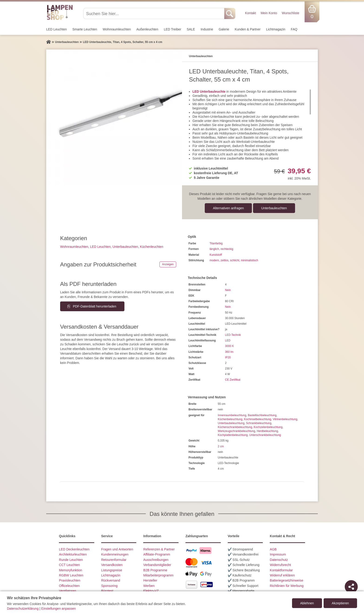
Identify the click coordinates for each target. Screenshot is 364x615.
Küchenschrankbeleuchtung (235, 427)
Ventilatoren (68, 591)
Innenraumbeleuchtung (232, 415)
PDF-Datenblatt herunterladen (95, 306)
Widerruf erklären (282, 575)
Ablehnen (307, 603)
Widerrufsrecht (280, 565)
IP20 (228, 357)
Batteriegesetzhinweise (286, 580)
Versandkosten (112, 565)
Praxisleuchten (70, 580)
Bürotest (107, 591)
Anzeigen (168, 264)
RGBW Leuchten (71, 575)
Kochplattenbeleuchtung (233, 435)
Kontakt (250, 13)
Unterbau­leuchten (274, 208)
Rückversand (111, 580)
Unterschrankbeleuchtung (265, 435)
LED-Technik (233, 335)
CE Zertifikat (233, 380)
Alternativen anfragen (228, 208)
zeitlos (224, 260)
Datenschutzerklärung (23, 608)
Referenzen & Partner (159, 549)
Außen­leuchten (147, 29)
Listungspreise (112, 570)
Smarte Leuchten (85, 29)
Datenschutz (279, 560)
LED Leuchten (57, 29)
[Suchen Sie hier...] (154, 13)
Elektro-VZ (151, 591)
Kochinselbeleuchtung (258, 419)
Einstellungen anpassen (59, 608)
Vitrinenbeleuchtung (285, 419)
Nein (228, 290)
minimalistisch (249, 260)
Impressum (278, 554)
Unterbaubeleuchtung (231, 423)
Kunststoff (216, 255)
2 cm (221, 446)
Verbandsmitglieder (157, 565)
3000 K (229, 346)
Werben (149, 586)
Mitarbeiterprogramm (158, 575)
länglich (214, 249)
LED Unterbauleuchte (209, 92)
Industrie (207, 29)
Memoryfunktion (71, 570)
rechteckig (227, 249)
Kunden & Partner (248, 29)
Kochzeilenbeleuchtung (268, 427)
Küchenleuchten (152, 247)
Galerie (224, 29)
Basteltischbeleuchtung (262, 415)
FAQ (294, 29)
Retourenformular (114, 560)
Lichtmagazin (276, 29)
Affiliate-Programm (157, 554)
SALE (191, 29)
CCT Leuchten (69, 565)
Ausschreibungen (156, 560)
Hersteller (150, 580)
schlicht (235, 260)
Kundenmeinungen (115, 554)
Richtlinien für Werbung (287, 586)
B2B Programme (155, 570)
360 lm (229, 352)
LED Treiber (173, 29)
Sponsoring (109, 586)
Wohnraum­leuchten (117, 29)
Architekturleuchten (73, 554)
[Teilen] (351, 587)
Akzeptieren (340, 603)
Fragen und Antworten (117, 549)
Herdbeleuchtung (267, 431)
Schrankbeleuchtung (258, 423)
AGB (273, 549)
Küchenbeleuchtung (230, 419)
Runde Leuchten (71, 560)
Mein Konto (269, 13)
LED (228, 340)
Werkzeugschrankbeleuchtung (236, 431)
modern (214, 260)
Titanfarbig (216, 243)
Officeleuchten (69, 586)
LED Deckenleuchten (74, 549)
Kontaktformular (281, 570)
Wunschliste (291, 13)
